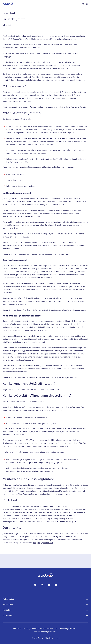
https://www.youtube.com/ (67, 377)
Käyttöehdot (33, 629)
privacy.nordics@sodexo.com (55, 68)
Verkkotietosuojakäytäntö (66, 629)
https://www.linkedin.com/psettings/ (38, 471)
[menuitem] (8, 4)
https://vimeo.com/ (61, 254)
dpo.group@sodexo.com (43, 543)
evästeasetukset (46, 629)
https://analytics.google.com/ (74, 310)
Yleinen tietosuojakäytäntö (45, 632)
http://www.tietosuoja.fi (66, 521)
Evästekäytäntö (19, 629)
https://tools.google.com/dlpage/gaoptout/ (45, 462)
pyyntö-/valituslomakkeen (21, 509)
